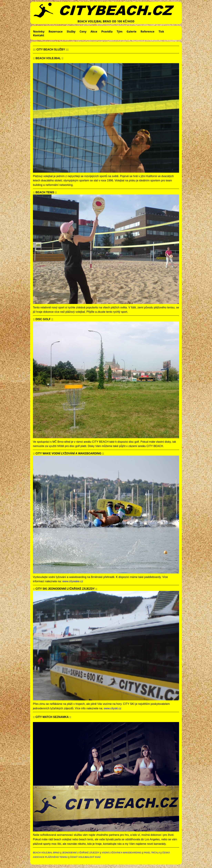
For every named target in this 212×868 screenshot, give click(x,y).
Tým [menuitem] (120, 31)
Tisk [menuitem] (161, 31)
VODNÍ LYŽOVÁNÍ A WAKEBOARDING (122, 853)
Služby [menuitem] (71, 31)
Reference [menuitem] (147, 31)
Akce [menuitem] (94, 31)
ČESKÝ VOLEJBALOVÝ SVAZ (85, 857)
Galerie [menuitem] (132, 31)
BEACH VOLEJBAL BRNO (46, 853)
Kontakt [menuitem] (39, 35)
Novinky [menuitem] (39, 31)
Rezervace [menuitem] (56, 31)
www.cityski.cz (113, 708)
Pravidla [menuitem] (107, 31)
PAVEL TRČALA (152, 853)
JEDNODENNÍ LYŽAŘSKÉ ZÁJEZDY (81, 853)
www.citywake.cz (73, 581)
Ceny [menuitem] (83, 31)
